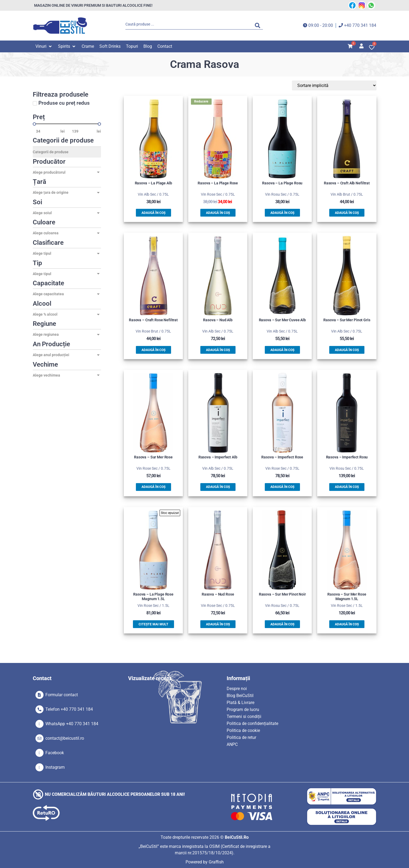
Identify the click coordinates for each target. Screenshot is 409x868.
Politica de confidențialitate (252, 723)
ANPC (232, 744)
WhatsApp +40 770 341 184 (72, 724)
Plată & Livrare (240, 703)
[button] (44, 46)
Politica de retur (241, 737)
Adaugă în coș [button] (153, 213)
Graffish (216, 862)
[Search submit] (259, 25)
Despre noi (237, 689)
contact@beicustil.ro (65, 738)
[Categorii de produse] (67, 152)
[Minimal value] (67, 124)
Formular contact (62, 695)
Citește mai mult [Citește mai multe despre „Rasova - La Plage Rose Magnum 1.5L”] (153, 624)
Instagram (55, 767)
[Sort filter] (351, 85)
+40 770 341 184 (360, 25)
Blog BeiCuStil (240, 696)
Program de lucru (243, 710)
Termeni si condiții (244, 716)
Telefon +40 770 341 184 (69, 709)
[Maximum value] (83, 131)
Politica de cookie (243, 730)
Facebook (55, 753)
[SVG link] (60, 26)
